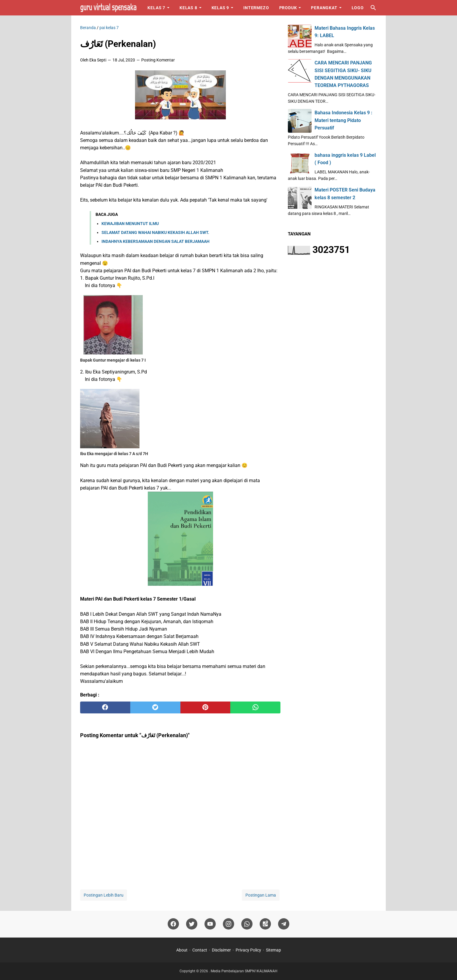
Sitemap (273, 950)
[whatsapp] (255, 707)
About (182, 950)
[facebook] (105, 707)
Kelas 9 (220, 8)
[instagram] (228, 924)
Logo (358, 8)
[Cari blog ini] (373, 8)
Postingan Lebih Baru (104, 895)
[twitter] (155, 707)
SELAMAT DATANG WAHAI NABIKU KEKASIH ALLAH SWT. (155, 232)
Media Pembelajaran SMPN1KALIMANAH (244, 971)
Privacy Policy (248, 950)
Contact (200, 950)
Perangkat (324, 8)
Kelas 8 (188, 8)
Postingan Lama (261, 895)
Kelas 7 (156, 8)
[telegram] (284, 924)
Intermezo (256, 8)
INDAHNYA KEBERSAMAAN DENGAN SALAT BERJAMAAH (155, 241)
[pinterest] (206, 707)
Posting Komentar (158, 60)
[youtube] (210, 924)
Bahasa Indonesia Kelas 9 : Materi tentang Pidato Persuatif (343, 120)
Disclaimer (221, 950)
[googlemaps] (265, 924)
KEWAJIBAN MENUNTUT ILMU (130, 224)
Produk (288, 8)
